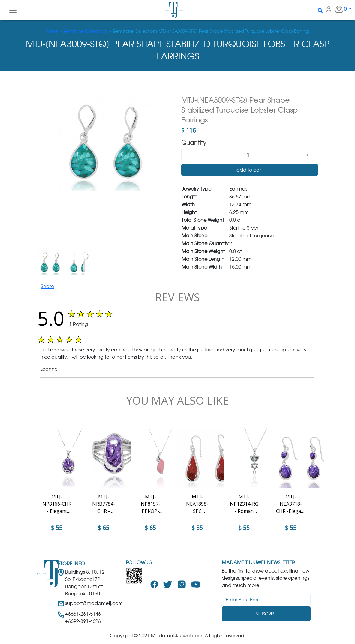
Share (47, 286)
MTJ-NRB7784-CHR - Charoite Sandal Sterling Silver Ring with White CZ (104, 504)
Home (51, 31)
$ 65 (104, 528)
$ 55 (57, 528)
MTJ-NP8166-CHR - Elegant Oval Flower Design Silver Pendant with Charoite (57, 504)
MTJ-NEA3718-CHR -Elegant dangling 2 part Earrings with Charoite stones (291, 504)
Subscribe (266, 614)
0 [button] (338, 9)
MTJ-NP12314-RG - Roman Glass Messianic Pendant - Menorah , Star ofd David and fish (244, 504)
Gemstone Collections (86, 31)
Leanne (49, 369)
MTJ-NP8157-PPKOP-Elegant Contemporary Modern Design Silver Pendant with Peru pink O (150, 504)
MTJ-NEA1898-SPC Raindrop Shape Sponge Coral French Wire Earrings (197, 504)
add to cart (250, 170)
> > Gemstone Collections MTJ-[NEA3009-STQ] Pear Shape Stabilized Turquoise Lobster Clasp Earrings (177, 31)
